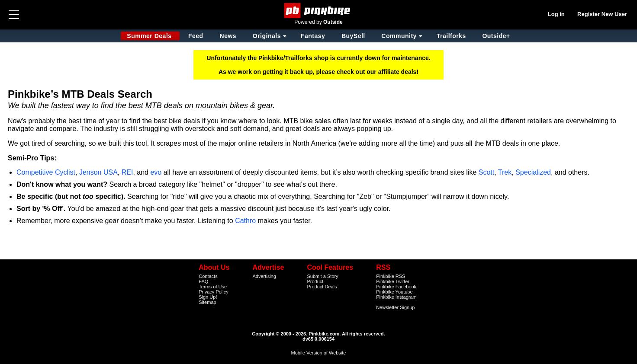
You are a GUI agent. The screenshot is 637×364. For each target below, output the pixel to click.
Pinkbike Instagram (396, 297)
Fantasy (313, 36)
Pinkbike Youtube (394, 292)
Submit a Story (322, 276)
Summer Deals (150, 36)
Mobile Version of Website (319, 353)
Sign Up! (208, 297)
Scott (486, 172)
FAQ (203, 281)
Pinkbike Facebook (396, 287)
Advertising (264, 276)
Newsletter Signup (395, 307)
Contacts (208, 276)
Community (399, 36)
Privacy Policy (213, 292)
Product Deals (322, 287)
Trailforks (451, 36)
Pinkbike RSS (391, 276)
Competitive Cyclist (46, 172)
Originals (267, 36)
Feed (196, 36)
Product (315, 281)
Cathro (245, 221)
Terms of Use (213, 287)
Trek (505, 172)
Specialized (533, 172)
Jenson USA (98, 172)
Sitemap (207, 302)
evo (156, 172)
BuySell (353, 36)
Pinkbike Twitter (393, 281)
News (228, 36)
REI (127, 172)
